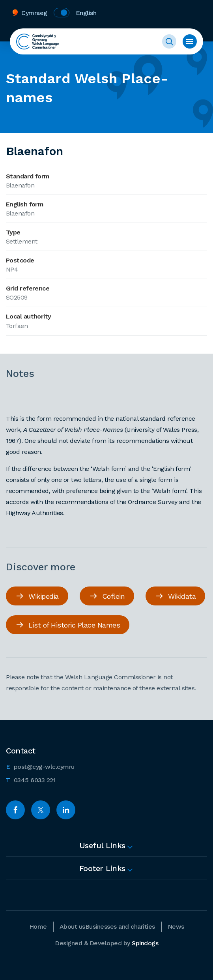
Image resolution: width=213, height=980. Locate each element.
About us (72, 927)
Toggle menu (190, 41)
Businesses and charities (120, 927)
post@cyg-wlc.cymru (40, 766)
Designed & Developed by (106, 943)
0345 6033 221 (31, 780)
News (176, 927)
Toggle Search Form (169, 41)
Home (38, 927)
